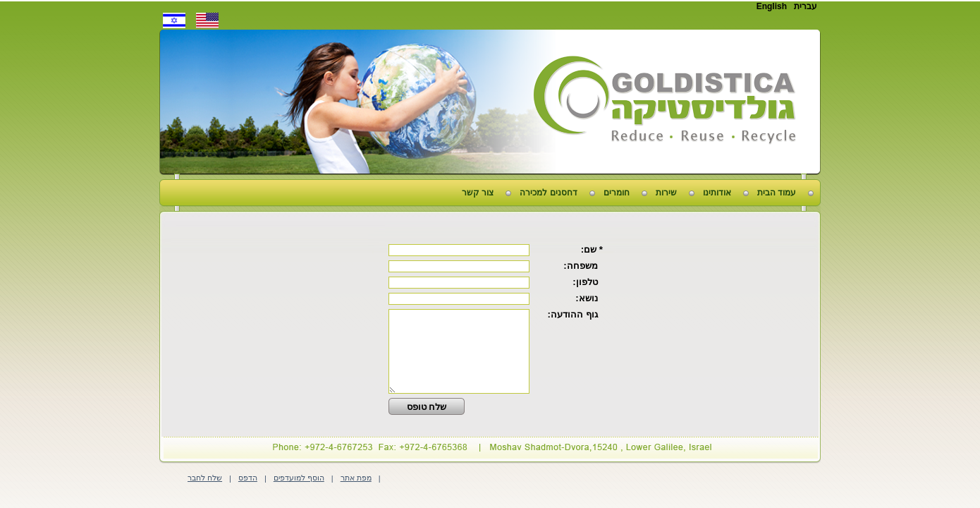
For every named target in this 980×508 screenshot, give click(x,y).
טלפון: (588, 282)
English (772, 6)
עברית (806, 6)
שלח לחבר (205, 478)
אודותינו (717, 193)
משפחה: (583, 266)
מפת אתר (356, 478)
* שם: (592, 249)
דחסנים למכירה (548, 193)
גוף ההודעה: (575, 314)
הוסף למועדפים (299, 478)
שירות (666, 193)
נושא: (589, 298)
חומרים (617, 193)
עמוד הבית (777, 193)
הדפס (248, 478)
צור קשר (478, 193)
